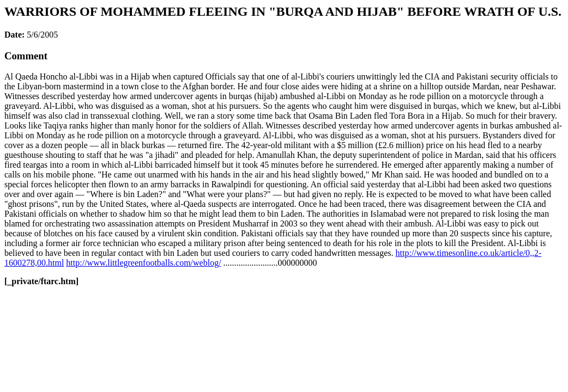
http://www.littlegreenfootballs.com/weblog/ (143, 263)
